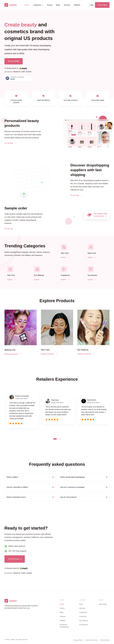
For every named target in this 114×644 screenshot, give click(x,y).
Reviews (67, 5)
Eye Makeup (84, 621)
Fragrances (83, 612)
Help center (103, 604)
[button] (38, 5)
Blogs (58, 5)
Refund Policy (105, 640)
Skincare (82, 608)
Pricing (50, 5)
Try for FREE (102, 5)
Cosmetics (83, 616)
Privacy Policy (78, 640)
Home (27, 5)
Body (81, 604)
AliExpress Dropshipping (64, 626)
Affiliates (77, 5)
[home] (11, 5)
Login (92, 5)
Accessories (83, 625)
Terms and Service (92, 640)
